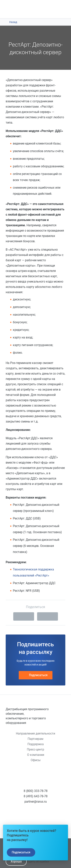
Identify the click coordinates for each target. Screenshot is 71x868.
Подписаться (36, 675)
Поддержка (36, 744)
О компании (36, 755)
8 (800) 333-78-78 (36, 791)
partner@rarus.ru (36, 802)
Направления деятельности (35, 733)
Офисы (36, 760)
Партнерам (35, 739)
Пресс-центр (35, 749)
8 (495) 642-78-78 (36, 796)
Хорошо (16, 861)
